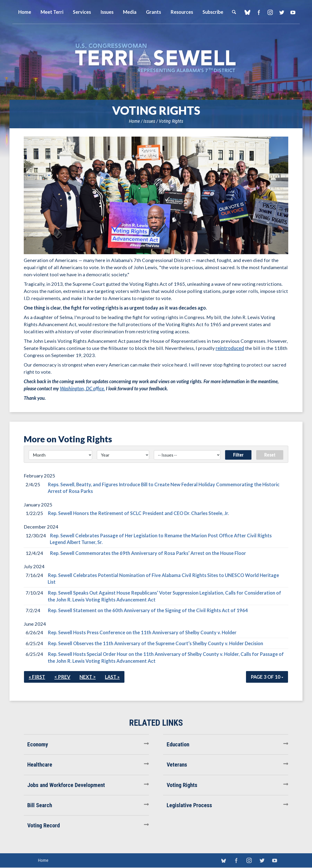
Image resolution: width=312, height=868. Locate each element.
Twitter (281, 12)
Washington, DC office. (82, 388)
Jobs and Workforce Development (66, 785)
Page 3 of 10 (267, 677)
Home (134, 121)
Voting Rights (171, 121)
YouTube (293, 12)
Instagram (270, 12)
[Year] (123, 455)
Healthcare (40, 765)
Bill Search (40, 805)
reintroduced (230, 348)
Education (178, 744)
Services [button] (82, 12)
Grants (154, 12)
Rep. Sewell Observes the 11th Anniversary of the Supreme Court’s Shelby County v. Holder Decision (155, 643)
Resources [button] (182, 12)
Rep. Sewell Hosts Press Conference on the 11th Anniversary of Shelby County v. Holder (142, 632)
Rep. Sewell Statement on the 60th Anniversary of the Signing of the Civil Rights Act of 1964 (148, 610)
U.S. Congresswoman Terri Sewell (156, 58)
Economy (38, 744)
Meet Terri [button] (52, 12)
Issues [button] (107, 12)
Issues (149, 121)
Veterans (177, 765)
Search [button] (234, 12)
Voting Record (44, 825)
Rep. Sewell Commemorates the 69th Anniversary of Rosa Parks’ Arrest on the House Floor (148, 553)
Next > (88, 677)
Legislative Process (189, 805)
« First (37, 677)
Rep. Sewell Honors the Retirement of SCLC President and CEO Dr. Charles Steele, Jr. (138, 513)
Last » (112, 677)
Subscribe (213, 12)
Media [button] (130, 12)
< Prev (62, 677)
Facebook (259, 12)
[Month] (60, 455)
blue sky (247, 12)
